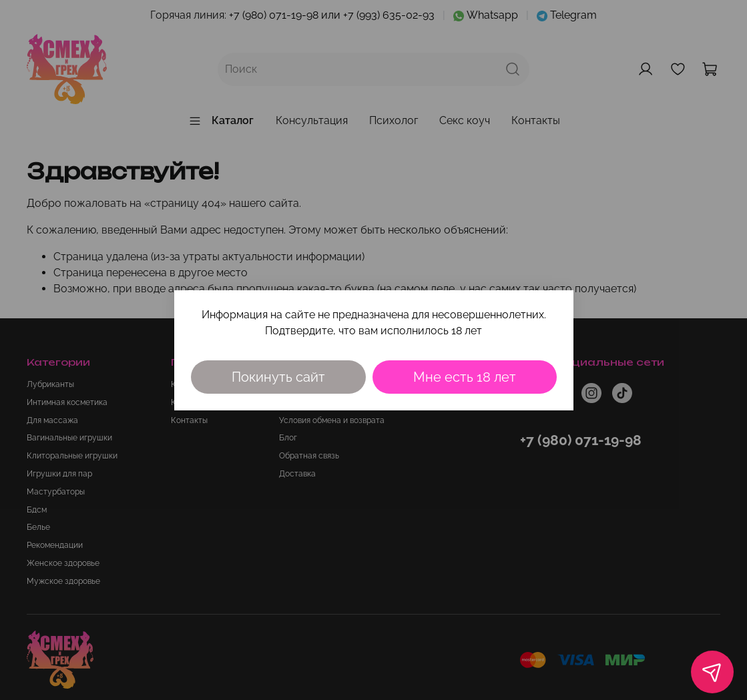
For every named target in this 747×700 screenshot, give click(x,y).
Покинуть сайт (278, 377)
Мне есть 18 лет (465, 377)
